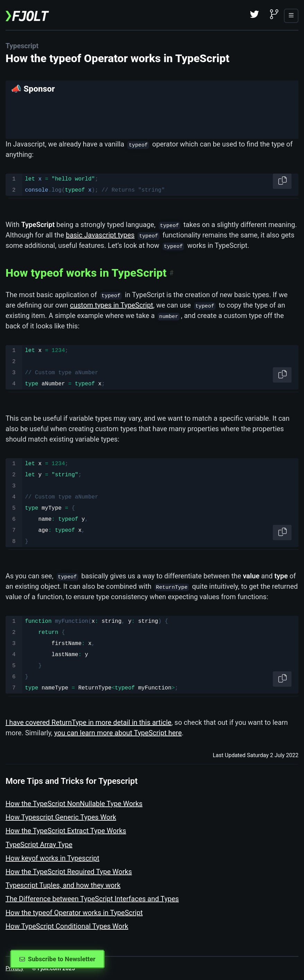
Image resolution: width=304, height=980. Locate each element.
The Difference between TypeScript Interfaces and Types (92, 899)
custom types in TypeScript (112, 305)
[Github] (274, 15)
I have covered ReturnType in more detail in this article (88, 722)
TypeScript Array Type (39, 845)
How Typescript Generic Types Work (61, 817)
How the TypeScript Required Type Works (69, 872)
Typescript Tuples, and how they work (63, 885)
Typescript (22, 46)
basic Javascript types (100, 235)
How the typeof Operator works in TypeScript (74, 913)
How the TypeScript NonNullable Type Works (74, 804)
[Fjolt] (27, 15)
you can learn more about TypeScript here (118, 733)
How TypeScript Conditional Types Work (67, 926)
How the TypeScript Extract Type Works (66, 831)
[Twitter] (254, 15)
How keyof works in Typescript (53, 858)
